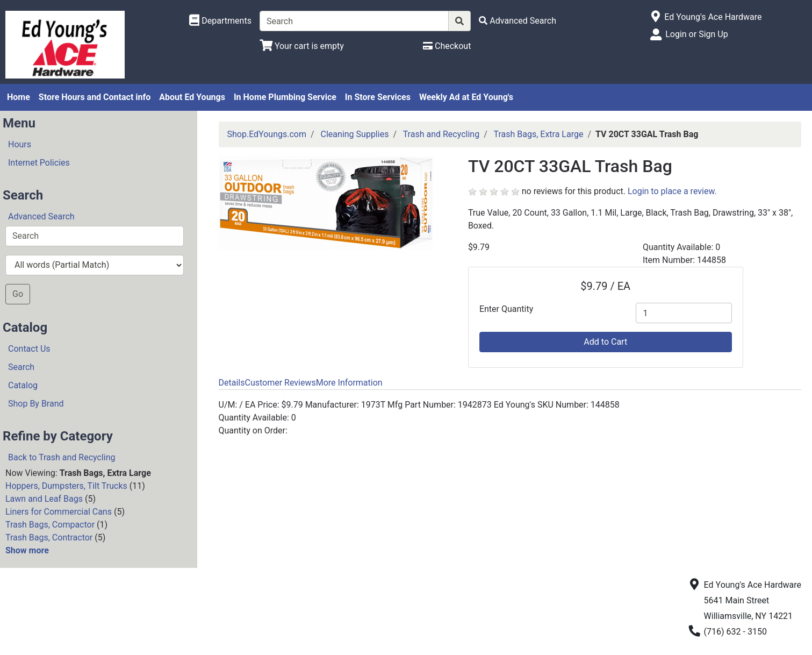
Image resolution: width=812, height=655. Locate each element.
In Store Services (378, 97)
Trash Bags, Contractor (49, 537)
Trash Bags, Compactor (50, 525)
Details (232, 383)
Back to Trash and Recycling (62, 457)
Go (18, 294)
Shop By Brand (36, 404)
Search (21, 367)
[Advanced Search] (518, 21)
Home (19, 97)
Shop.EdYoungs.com (267, 134)
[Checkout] (447, 46)
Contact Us (29, 349)
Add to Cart (605, 342)
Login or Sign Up (696, 34)
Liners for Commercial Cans (59, 512)
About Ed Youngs (192, 97)
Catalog (23, 385)
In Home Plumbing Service (285, 97)
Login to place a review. (672, 191)
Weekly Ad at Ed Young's (466, 97)
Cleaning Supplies (355, 134)
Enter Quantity (506, 309)
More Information (349, 383)
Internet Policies (39, 163)
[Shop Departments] (220, 21)
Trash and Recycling (441, 134)
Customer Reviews (280, 383)
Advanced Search (41, 216)
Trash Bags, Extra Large (538, 134)
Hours (20, 144)
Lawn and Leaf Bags (44, 499)
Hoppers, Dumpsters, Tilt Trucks (66, 486)
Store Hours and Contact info (95, 97)
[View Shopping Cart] (302, 46)
